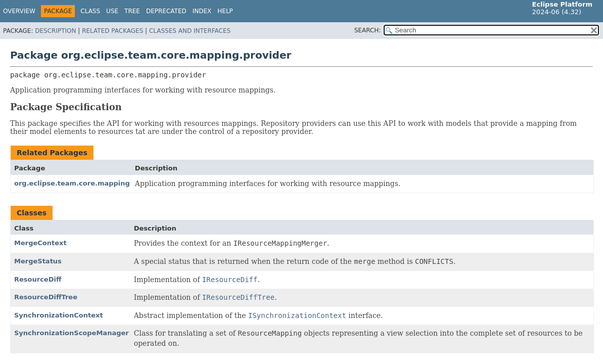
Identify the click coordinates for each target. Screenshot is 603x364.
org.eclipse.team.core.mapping (72, 183)
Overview (19, 11)
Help (225, 11)
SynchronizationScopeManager (72, 333)
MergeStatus (38, 261)
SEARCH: (368, 30)
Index (202, 11)
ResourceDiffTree (46, 297)
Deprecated (166, 11)
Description (55, 31)
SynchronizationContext (59, 315)
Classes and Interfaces (190, 31)
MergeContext (40, 243)
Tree (132, 11)
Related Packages (112, 31)
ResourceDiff (38, 279)
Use (112, 11)
